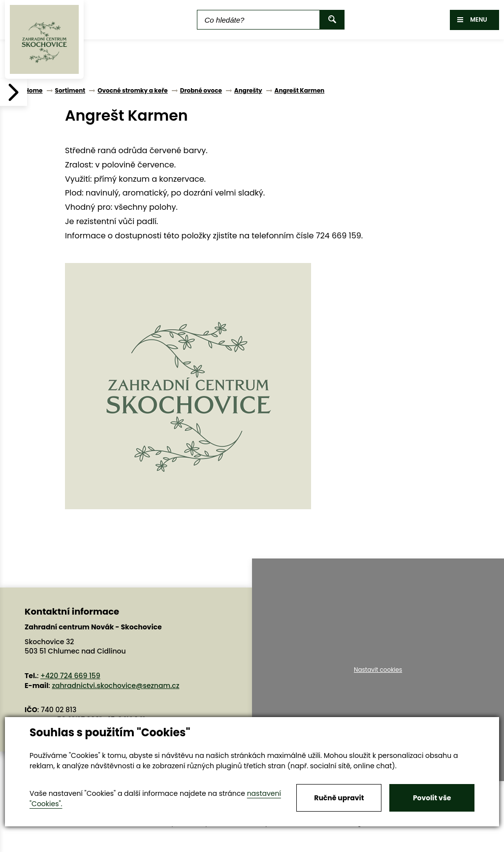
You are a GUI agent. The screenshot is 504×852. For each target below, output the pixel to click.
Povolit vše (432, 798)
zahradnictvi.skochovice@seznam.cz (115, 686)
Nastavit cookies (378, 670)
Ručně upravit (339, 798)
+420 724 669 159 (70, 676)
